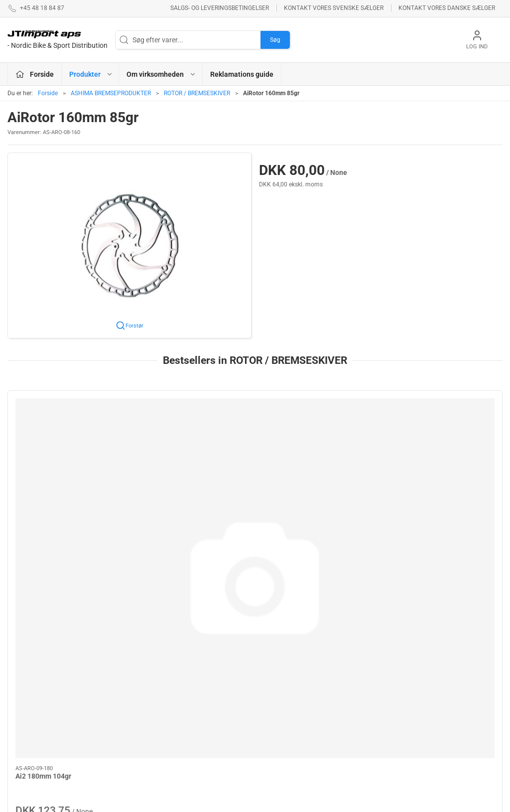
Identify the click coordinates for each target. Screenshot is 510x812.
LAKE (188, 683)
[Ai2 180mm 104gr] (66, 436)
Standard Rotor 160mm (178, 493)
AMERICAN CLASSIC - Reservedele (294, 720)
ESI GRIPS (276, 658)
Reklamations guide (242, 74)
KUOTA (190, 750)
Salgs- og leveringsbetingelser (220, 8)
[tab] (249, 578)
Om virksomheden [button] (161, 74)
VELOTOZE (278, 740)
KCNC (189, 736)
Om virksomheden (377, 658)
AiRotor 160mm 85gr (426, 493)
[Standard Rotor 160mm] (192, 436)
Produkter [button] (91, 74)
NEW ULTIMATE (284, 672)
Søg (275, 40)
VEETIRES (195, 722)
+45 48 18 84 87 (32, 696)
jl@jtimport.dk (29, 707)
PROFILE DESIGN (287, 701)
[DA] (58, 40)
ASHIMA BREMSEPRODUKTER (111, 93)
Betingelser (366, 672)
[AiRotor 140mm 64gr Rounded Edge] (318, 436)
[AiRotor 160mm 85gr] (444, 436)
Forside (48, 93)
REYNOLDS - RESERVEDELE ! (204, 702)
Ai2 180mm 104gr (43, 493)
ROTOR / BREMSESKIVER (197, 93)
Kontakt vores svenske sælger (334, 8)
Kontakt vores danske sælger (447, 8)
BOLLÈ (271, 686)
